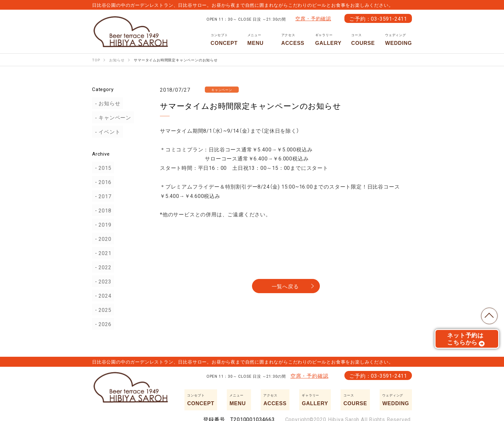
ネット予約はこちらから (466, 341)
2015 (102, 168)
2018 (102, 210)
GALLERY (328, 39)
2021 (102, 253)
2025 (102, 310)
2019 (102, 224)
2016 (102, 182)
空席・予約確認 (313, 18)
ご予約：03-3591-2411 (378, 18)
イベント (107, 132)
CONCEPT (224, 39)
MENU (260, 39)
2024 (102, 295)
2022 (102, 267)
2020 (102, 239)
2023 (102, 281)
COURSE (363, 39)
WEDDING (399, 39)
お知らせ (107, 103)
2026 (102, 324)
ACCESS (294, 39)
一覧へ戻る (285, 286)
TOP (488, 314)
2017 (102, 196)
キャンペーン (112, 118)
